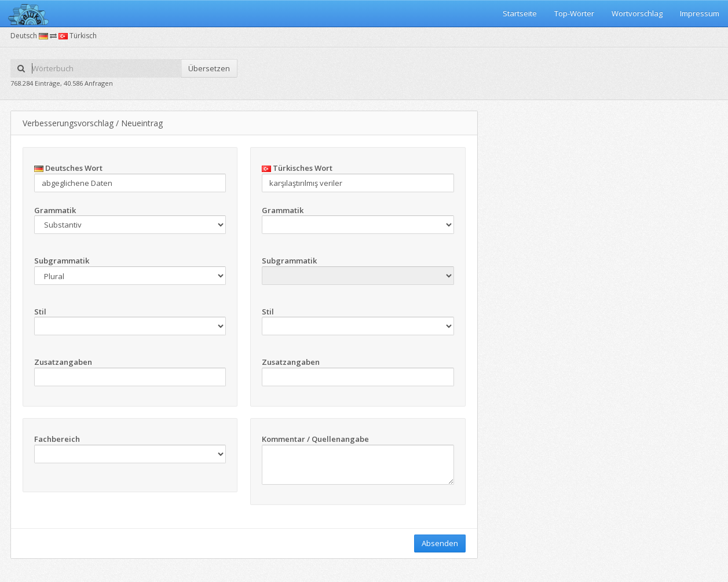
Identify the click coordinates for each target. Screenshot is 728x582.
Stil (40, 312)
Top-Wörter (574, 13)
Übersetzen (209, 68)
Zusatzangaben (63, 362)
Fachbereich (57, 439)
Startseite (520, 13)
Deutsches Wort (68, 168)
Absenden (440, 543)
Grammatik (55, 210)
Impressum (700, 13)
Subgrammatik (62, 261)
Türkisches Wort (297, 168)
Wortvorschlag (637, 13)
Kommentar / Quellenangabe (315, 439)
